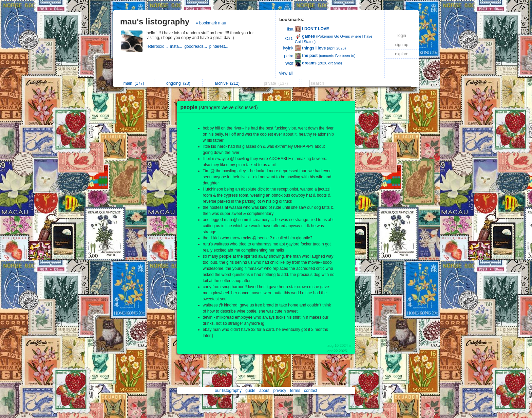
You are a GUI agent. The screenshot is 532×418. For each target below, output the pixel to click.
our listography (228, 391)
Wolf (289, 63)
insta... (177, 46)
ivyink (288, 48)
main (134, 83)
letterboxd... (158, 46)
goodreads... (197, 46)
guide (250, 391)
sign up (402, 45)
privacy (280, 391)
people (221, 107)
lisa (290, 29)
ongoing (178, 83)
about (264, 391)
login (402, 36)
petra (289, 56)
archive (227, 83)
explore (402, 54)
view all (286, 73)
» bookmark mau (211, 23)
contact (311, 391)
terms (295, 391)
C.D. (289, 39)
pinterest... (219, 46)
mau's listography (155, 22)
